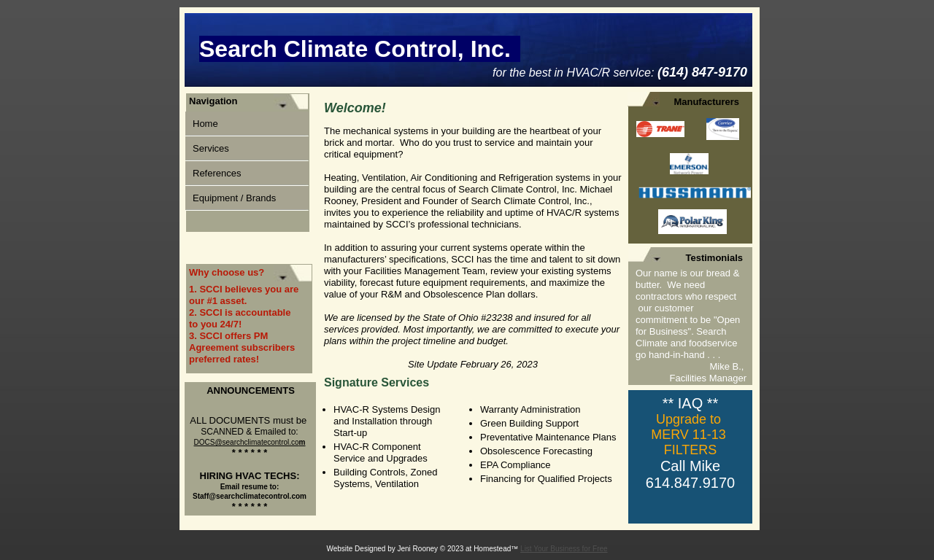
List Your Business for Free (564, 549)
